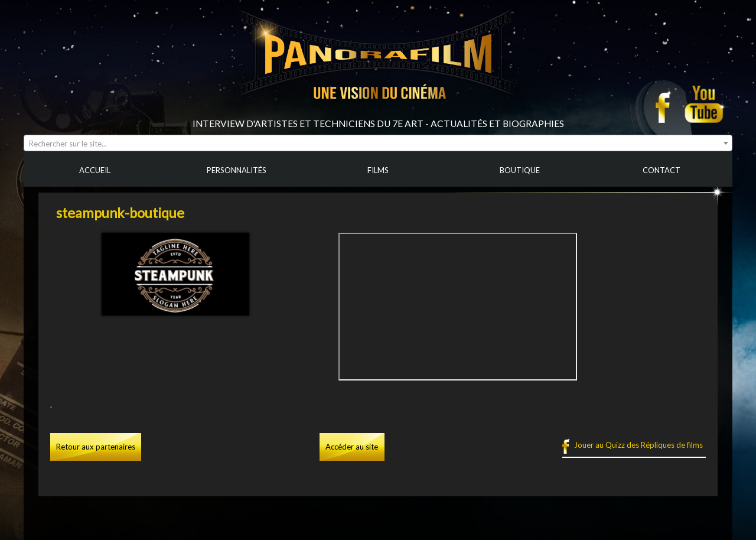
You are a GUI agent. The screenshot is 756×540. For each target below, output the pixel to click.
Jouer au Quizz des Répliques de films (638, 445)
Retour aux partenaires (96, 447)
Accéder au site (352, 447)
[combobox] (378, 143)
